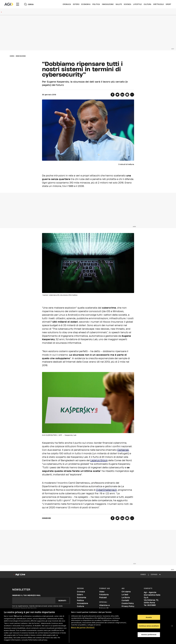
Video (102, 592)
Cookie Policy (128, 603)
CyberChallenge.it (106, 490)
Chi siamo (126, 592)
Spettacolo (159, 4)
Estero (76, 4)
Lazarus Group (99, 460)
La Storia (126, 597)
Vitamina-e (104, 605)
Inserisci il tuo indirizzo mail (26, 595)
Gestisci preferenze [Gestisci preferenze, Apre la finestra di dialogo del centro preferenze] (149, 634)
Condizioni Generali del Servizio (24, 608)
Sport (168, 4)
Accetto (149, 617)
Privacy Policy (128, 606)
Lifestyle (137, 4)
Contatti (125, 600)
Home (12, 56)
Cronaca (67, 4)
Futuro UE (104, 608)
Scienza (127, 4)
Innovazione (108, 4)
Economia (86, 4)
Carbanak (123, 450)
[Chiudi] (172, 626)
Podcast (103, 597)
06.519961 (152, 605)
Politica (96, 4)
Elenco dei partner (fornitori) (83, 628)
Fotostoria (104, 595)
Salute (119, 4)
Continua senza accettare (149, 626)
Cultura (148, 4)
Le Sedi (125, 595)
